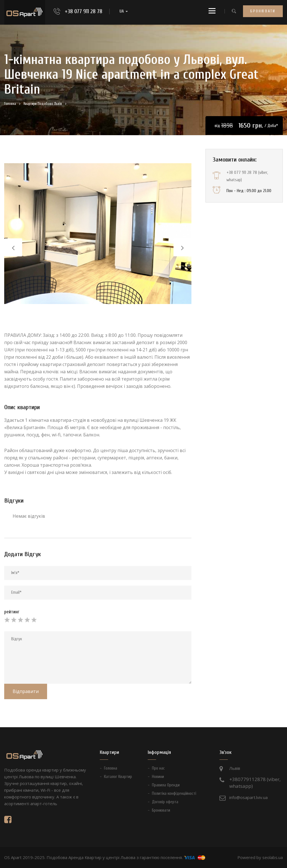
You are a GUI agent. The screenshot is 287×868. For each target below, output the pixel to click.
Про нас (158, 768)
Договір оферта (165, 802)
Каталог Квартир (118, 777)
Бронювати (263, 11)
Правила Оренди (166, 785)
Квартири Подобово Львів (43, 104)
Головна (10, 104)
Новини (158, 777)
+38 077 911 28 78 (84, 11)
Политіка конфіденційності (174, 794)
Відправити (26, 691)
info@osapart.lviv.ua (248, 797)
